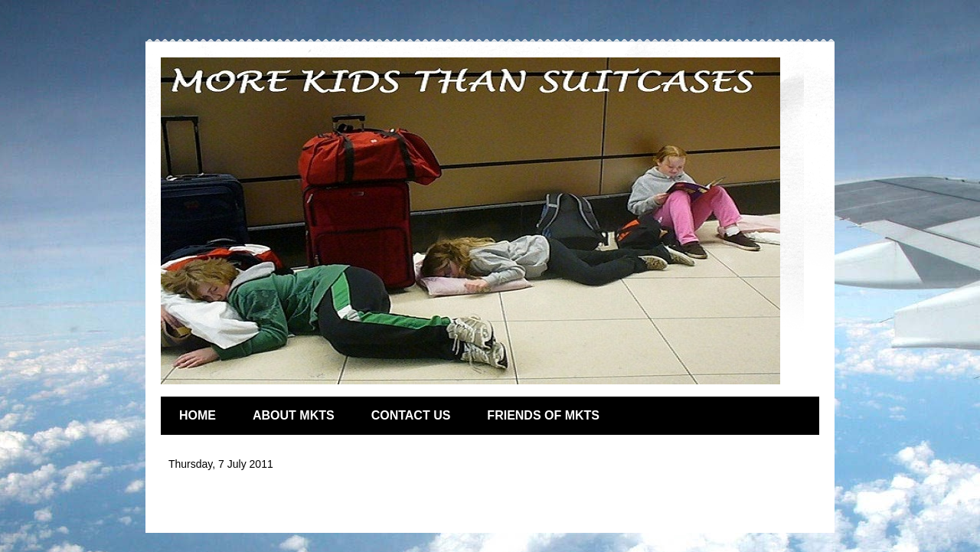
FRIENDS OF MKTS (543, 415)
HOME (198, 415)
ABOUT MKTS (294, 415)
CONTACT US (411, 415)
